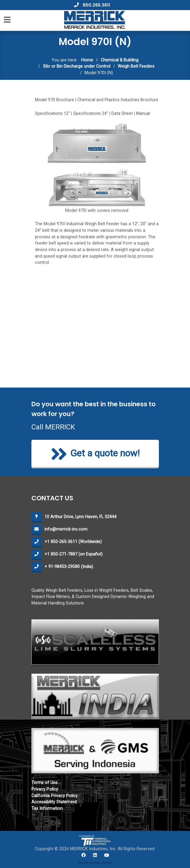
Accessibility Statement (54, 802)
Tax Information (47, 809)
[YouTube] (107, 858)
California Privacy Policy (55, 796)
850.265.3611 (92, 5)
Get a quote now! (95, 454)
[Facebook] (83, 858)
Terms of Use (44, 783)
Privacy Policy (45, 789)
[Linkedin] (95, 858)
